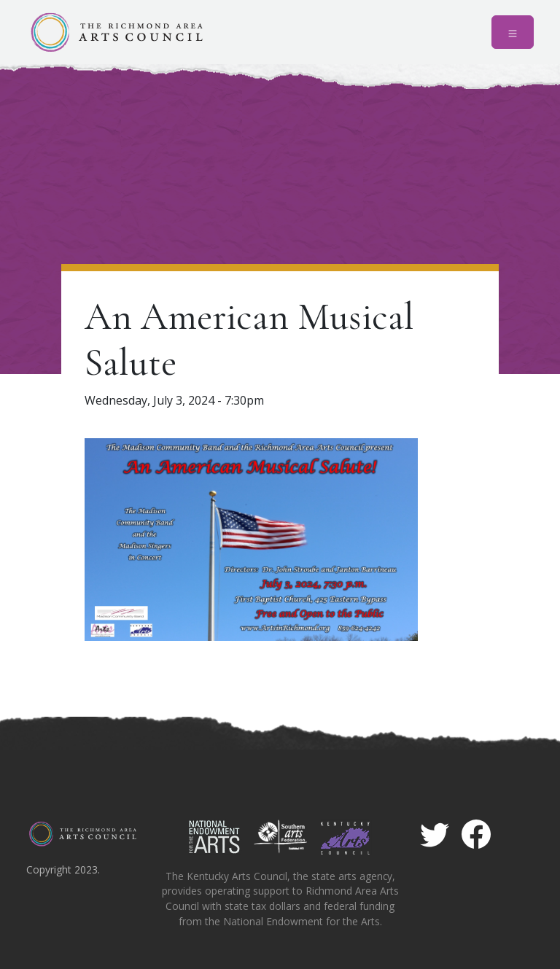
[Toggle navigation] (513, 32)
